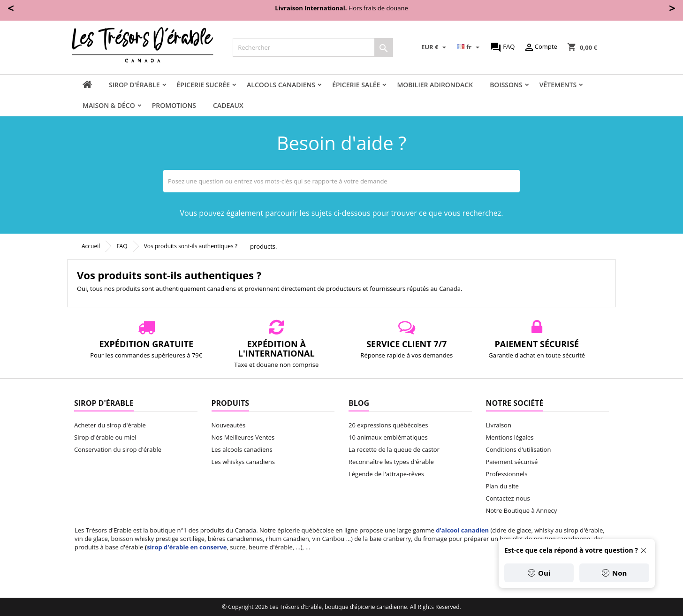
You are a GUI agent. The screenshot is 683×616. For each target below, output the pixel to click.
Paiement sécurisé (512, 462)
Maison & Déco (109, 105)
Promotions (174, 105)
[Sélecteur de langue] (469, 47)
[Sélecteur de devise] (435, 47)
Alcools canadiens (281, 85)
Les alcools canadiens (242, 449)
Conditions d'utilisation (519, 449)
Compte (540, 47)
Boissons (506, 85)
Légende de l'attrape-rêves (386, 474)
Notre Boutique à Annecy (522, 510)
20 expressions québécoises (388, 425)
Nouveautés (229, 425)
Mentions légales (510, 437)
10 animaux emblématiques (388, 437)
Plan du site (502, 486)
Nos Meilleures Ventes (243, 437)
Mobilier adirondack (435, 85)
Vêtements (558, 85)
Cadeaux (228, 105)
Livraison (499, 425)
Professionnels (507, 474)
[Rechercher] (313, 47)
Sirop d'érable (134, 85)
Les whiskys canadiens (243, 462)
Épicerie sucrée (204, 85)
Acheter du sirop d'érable (110, 425)
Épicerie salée (356, 85)
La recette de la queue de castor (394, 449)
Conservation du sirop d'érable (118, 449)
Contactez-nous (508, 498)
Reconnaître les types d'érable (391, 462)
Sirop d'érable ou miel (105, 437)
